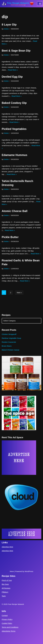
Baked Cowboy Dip (14, 103)
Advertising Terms (9, 631)
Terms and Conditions (10, 627)
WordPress (29, 571)
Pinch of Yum (7, 580)
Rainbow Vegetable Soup (11, 338)
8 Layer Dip (9, 25)
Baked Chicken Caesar (10, 350)
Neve (12, 571)
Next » (19, 293)
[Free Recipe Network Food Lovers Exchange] (18, 4)
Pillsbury (5, 592)
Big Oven (5, 584)
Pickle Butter (10, 237)
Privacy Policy (7, 619)
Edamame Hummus (15, 155)
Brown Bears (7, 346)
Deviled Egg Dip (12, 77)
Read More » (13, 70)
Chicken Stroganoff (9, 334)
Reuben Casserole (9, 342)
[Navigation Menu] (40, 4)
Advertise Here (7, 547)
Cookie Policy (7, 623)
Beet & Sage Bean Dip (16, 51)
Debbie (6, 29)
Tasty (4, 596)
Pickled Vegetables (14, 129)
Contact (5, 615)
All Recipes (6, 588)
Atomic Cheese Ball (15, 211)
